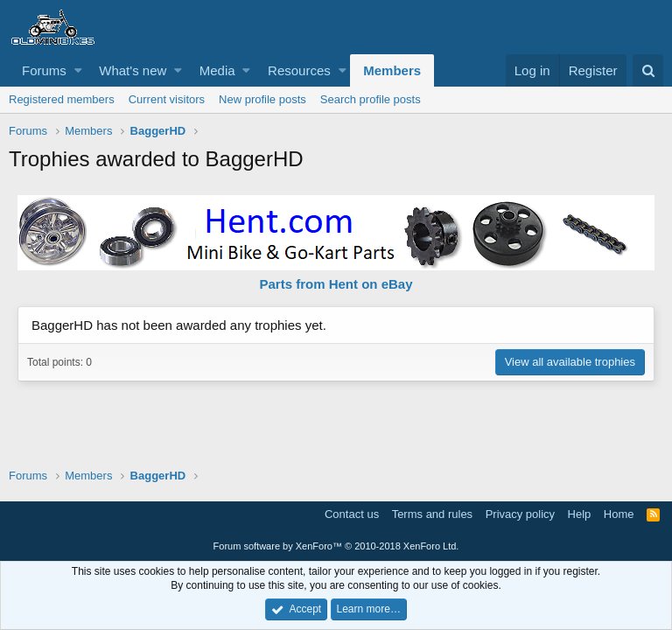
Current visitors (167, 99)
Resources (299, 70)
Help (580, 514)
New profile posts (262, 99)
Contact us (352, 514)
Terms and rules (432, 514)
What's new (133, 70)
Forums (44, 70)
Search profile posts (371, 99)
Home (619, 514)
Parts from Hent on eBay (336, 284)
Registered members (62, 99)
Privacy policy (520, 514)
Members (392, 70)
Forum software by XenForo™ (336, 546)
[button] (78, 70)
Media (217, 70)
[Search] (648, 70)
